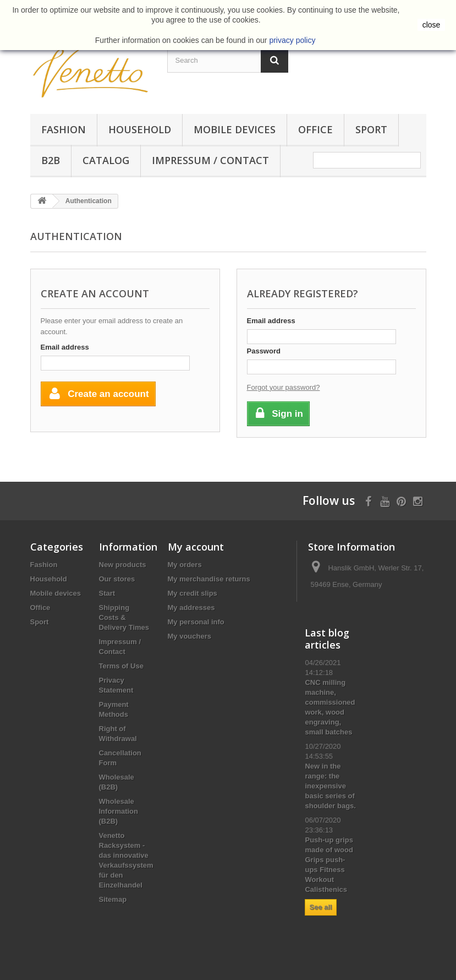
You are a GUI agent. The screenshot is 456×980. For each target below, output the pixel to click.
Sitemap (113, 899)
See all (320, 907)
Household (140, 129)
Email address (65, 347)
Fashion (64, 129)
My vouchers (189, 636)
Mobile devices (235, 129)
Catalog (106, 160)
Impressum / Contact (210, 160)
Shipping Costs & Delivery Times (124, 617)
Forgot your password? (284, 387)
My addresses (191, 608)
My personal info (196, 622)
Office (315, 129)
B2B (51, 160)
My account (196, 547)
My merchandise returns (209, 579)
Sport (371, 129)
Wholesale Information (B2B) (119, 811)
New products (123, 565)
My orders (185, 565)
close (432, 25)
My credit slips (193, 593)
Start (107, 593)
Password (264, 351)
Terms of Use (121, 666)
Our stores (117, 579)
